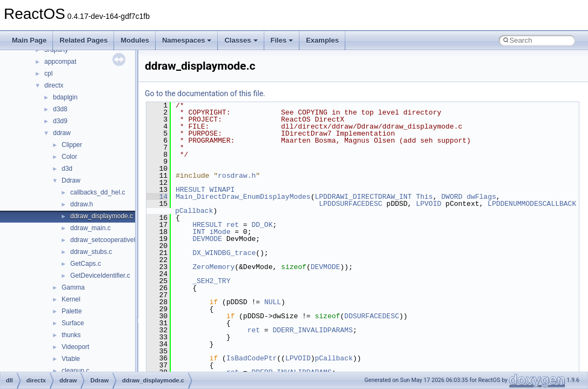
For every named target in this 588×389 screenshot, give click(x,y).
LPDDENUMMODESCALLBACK (532, 204)
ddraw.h (82, 204)
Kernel (71, 299)
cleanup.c (75, 371)
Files (282, 40)
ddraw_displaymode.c (102, 216)
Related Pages (83, 40)
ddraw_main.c (91, 228)
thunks (71, 335)
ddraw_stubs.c (91, 252)
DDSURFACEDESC (372, 316)
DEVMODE (207, 239)
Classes (241, 40)
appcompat (60, 62)
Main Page (29, 40)
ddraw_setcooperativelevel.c (111, 240)
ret (233, 225)
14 (157, 197)
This (425, 197)
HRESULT (191, 190)
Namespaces (187, 40)
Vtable (71, 359)
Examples (322, 40)
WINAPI (222, 190)
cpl (48, 73)
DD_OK (262, 225)
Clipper (72, 145)
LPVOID (429, 204)
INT (199, 232)
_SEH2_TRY (211, 281)
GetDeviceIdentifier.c (100, 276)
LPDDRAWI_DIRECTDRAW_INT (363, 197)
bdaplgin (65, 97)
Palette (72, 311)
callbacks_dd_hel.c (98, 192)
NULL (273, 302)
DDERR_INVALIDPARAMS (312, 330)
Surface (73, 323)
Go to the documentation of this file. (205, 93)
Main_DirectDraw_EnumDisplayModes (243, 197)
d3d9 (60, 121)
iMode (220, 232)
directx (54, 85)
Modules (135, 40)
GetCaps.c (86, 264)
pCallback (194, 211)
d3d (67, 169)
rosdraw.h (237, 176)
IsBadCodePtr (252, 358)
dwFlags (481, 197)
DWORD (452, 197)
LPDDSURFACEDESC (350, 204)
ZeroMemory (213, 267)
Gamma (73, 287)
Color (69, 157)
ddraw (62, 133)
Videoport (75, 347)
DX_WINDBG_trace (224, 253)
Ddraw (71, 180)
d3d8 (60, 109)
